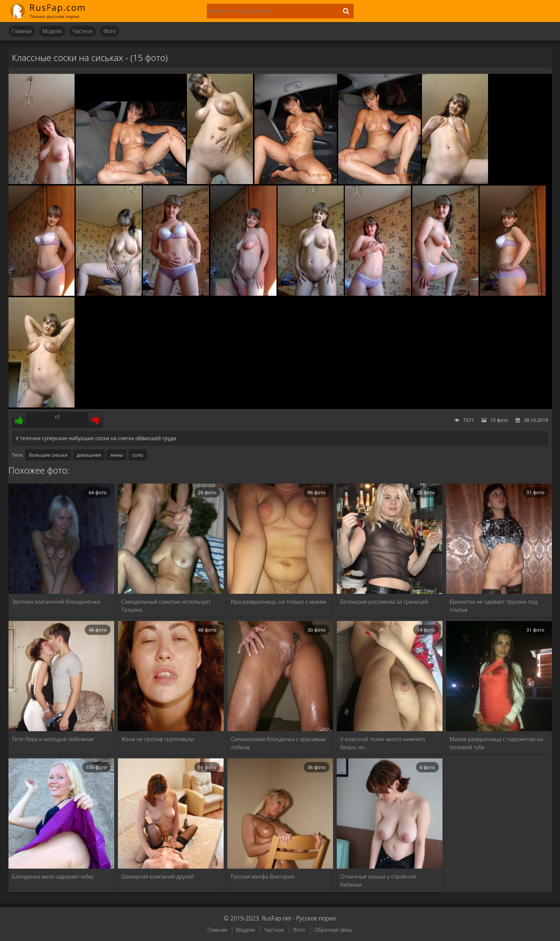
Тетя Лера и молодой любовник (53, 739)
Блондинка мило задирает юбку (53, 876)
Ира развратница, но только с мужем (279, 601)
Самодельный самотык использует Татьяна (166, 606)
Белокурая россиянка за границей (384, 601)
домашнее (89, 455)
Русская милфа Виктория (263, 876)
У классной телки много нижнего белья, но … (383, 743)
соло (138, 455)
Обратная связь (333, 930)
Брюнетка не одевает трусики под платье (494, 606)
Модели (52, 31)
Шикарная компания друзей (158, 876)
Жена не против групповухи (158, 739)
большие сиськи (48, 455)
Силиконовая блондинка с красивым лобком (278, 743)
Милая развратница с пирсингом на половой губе (496, 743)
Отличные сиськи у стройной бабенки (378, 880)
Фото (110, 31)
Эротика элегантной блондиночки (56, 601)
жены (117, 455)
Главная (22, 31)
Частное (83, 31)
